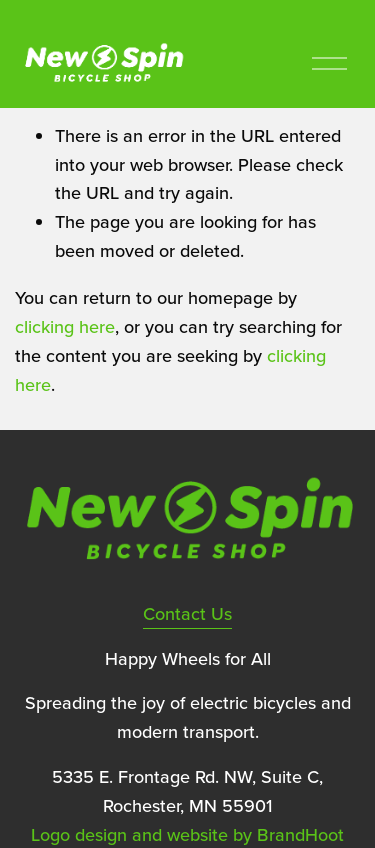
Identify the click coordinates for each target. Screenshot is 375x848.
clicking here (65, 326)
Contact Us (187, 613)
